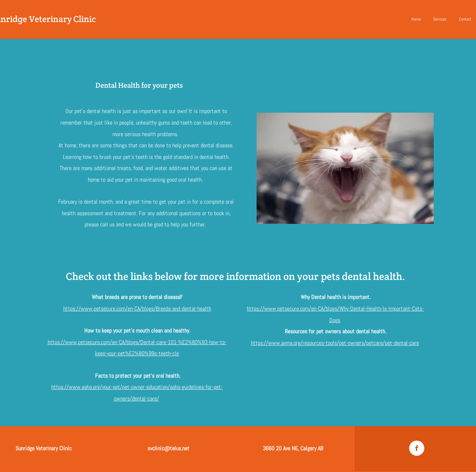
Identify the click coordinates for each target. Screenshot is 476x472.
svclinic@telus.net (168, 448)
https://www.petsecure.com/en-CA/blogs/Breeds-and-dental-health (137, 309)
